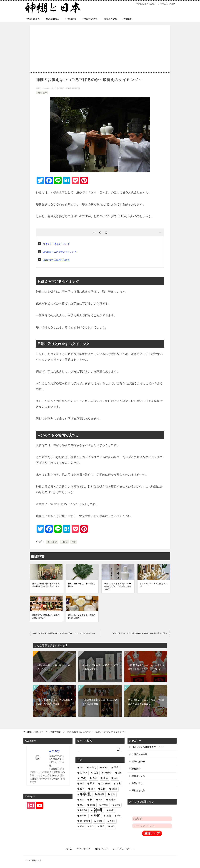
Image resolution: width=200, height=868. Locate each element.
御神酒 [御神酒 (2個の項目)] (101, 794)
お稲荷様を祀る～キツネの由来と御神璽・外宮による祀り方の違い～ (146, 667)
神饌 (74, 542)
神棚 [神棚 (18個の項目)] (98, 810)
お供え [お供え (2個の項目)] (93, 767)
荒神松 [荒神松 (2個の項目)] (100, 821)
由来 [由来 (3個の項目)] (93, 805)
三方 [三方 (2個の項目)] (116, 767)
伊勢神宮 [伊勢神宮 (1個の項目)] (108, 773)
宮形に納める (52, 19)
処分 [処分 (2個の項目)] (95, 778)
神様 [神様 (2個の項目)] (111, 810)
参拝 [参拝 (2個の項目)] (105, 778)
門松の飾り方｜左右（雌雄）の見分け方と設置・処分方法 (146, 702)
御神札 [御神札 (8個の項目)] (86, 794)
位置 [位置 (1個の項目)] (120, 773)
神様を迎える (33, 19)
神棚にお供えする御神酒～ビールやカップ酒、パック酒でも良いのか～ (117, 586)
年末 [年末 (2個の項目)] (118, 783)
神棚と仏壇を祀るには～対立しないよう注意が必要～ (100, 702)
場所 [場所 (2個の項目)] (92, 783)
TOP (35, 732)
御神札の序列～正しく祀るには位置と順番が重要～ (100, 667)
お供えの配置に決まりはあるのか (153, 585)
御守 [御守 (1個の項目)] (93, 789)
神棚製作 (128, 19)
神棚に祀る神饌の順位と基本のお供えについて (46, 616)
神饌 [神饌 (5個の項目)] (97, 816)
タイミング (52, 542)
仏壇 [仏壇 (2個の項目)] (96, 773)
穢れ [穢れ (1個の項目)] (119, 816)
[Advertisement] (100, 53)
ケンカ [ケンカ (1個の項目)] (105, 767)
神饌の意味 (71, 19)
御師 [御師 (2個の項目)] (103, 789)
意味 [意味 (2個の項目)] (113, 794)
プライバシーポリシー (123, 849)
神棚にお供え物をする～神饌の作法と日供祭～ (82, 616)
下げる (64, 542)
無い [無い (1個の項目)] (82, 805)
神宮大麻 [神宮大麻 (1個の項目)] (84, 810)
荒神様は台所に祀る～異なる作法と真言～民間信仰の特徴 (55, 702)
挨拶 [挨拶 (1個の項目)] (82, 800)
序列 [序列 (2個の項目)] (82, 789)
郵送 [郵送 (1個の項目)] (92, 826)
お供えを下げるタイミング (56, 244)
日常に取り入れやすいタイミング (60, 252)
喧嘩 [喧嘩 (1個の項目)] (82, 783)
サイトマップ (83, 849)
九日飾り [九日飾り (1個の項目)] (84, 773)
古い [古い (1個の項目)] (116, 778)
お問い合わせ (101, 849)
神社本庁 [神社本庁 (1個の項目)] (84, 816)
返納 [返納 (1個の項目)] (82, 826)
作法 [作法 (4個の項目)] (83, 778)
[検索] (100, 749)
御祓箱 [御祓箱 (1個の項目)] (115, 789)
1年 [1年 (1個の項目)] (81, 767)
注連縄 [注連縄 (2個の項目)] (112, 800)
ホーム (69, 849)
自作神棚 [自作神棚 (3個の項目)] (85, 821)
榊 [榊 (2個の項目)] (91, 800)
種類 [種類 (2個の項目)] (109, 816)
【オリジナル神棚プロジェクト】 (148, 747)
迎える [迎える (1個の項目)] (112, 821)
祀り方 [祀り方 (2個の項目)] (105, 805)
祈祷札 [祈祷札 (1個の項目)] (117, 805)
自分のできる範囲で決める (56, 260)
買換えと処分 (111, 19)
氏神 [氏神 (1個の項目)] (101, 800)
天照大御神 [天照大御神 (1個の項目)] (105, 783)
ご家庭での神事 (90, 19)
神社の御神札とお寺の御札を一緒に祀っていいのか (55, 667)
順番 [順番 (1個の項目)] (113, 826)
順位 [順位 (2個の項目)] (102, 826)
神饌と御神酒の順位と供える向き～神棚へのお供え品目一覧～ (46, 585)
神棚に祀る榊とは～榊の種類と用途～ (82, 585)
